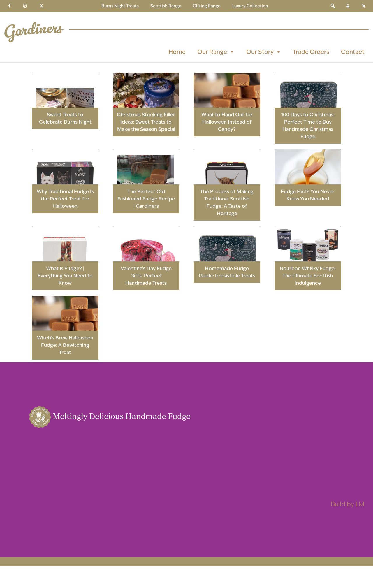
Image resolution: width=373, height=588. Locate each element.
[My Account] (348, 6)
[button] (333, 6)
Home (177, 52)
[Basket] (364, 6)
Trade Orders (311, 52)
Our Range (216, 52)
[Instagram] (25, 6)
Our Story (264, 52)
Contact (353, 52)
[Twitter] (41, 6)
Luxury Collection (250, 6)
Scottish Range (166, 6)
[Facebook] (9, 6)
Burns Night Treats (120, 6)
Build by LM (348, 504)
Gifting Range (207, 6)
